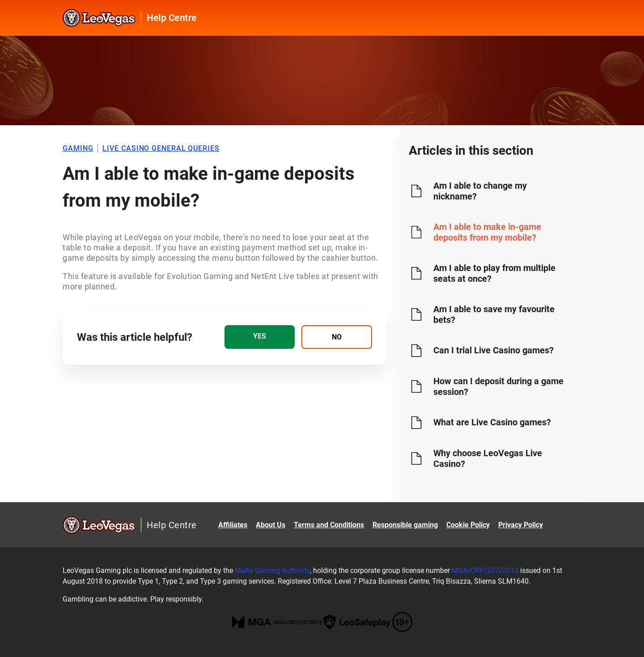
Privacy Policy (521, 525)
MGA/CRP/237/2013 (485, 570)
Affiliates (233, 525)
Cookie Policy (468, 525)
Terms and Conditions (329, 525)
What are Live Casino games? (492, 422)
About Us (271, 525)
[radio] (260, 337)
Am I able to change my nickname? (480, 191)
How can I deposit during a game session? (498, 386)
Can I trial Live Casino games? (494, 350)
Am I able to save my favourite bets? (494, 314)
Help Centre (172, 18)
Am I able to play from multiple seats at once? (494, 273)
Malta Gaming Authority (272, 570)
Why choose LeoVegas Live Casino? (488, 458)
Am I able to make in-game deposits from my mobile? (487, 232)
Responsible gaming (405, 525)
